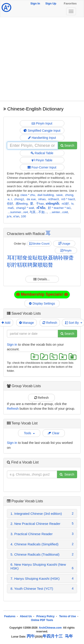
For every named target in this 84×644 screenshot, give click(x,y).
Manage (27, 323)
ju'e (9, 216)
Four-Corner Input (42, 167)
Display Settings (42, 303)
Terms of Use (67, 616)
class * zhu (28, 195)
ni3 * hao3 (68, 199)
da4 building (46, 195)
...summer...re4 (18, 212)
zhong (69, 195)
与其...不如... (38, 212)
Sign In (35, 3)
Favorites (70, 3)
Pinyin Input (42, 123)
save (59, 195)
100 (24, 216)
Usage (64, 244)
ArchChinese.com (50, 628)
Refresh (50, 323)
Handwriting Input (42, 138)
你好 (10, 204)
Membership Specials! (42, 294)
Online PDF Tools (42, 620)
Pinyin (66, 250)
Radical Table (42, 153)
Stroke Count (39, 244)
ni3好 (65, 204)
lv (72, 204)
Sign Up (51, 3)
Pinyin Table (42, 160)
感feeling (22, 204)
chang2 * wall (25, 208)
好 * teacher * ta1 (59, 208)
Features (10, 616)
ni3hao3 (53, 199)
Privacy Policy (45, 616)
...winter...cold (59, 212)
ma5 (11, 208)
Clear (53, 433)
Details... (42, 279)
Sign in (12, 344)
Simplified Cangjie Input (42, 131)
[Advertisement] (42, 59)
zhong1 (19, 199)
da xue (31, 199)
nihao (42, 199)
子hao (40, 204)
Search (67, 145)
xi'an (16, 216)
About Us (26, 616)
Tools (29, 433)
